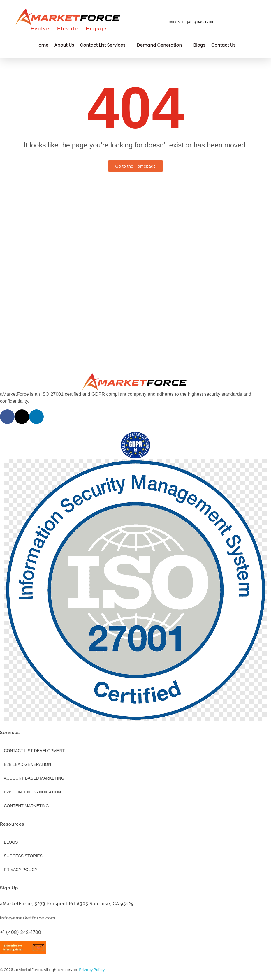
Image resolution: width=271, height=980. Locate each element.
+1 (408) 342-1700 (21, 932)
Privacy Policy (92, 970)
